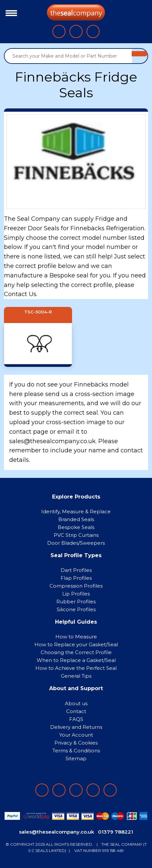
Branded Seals (76, 519)
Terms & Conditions (76, 751)
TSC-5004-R (38, 312)
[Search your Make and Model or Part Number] (68, 56)
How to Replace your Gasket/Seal (76, 644)
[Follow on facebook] (42, 790)
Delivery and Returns (76, 727)
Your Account (76, 735)
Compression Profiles (76, 586)
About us (76, 703)
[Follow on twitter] (93, 790)
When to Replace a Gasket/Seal (76, 660)
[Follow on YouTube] (110, 790)
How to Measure (76, 637)
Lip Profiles (76, 594)
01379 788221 (115, 832)
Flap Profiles (76, 578)
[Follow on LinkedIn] (59, 790)
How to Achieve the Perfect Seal (76, 668)
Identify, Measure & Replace (76, 511)
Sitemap (76, 758)
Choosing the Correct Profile (76, 652)
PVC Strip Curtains (76, 535)
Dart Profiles (76, 570)
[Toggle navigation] (10, 12)
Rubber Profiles (76, 602)
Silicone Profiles (76, 609)
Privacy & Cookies (76, 743)
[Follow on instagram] (76, 790)
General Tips (76, 676)
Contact (76, 711)
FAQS (76, 719)
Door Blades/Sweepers (76, 543)
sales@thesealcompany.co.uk (57, 832)
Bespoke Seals (76, 527)
